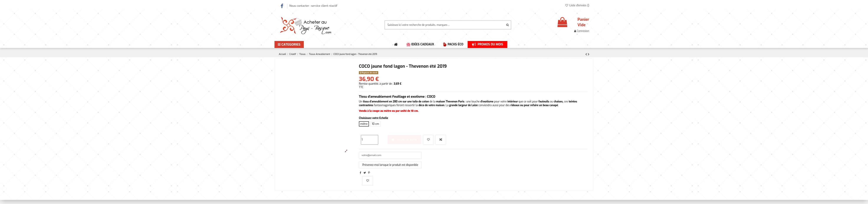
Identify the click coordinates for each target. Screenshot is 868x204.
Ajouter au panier (404, 140)
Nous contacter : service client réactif (313, 6)
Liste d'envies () (577, 5)
